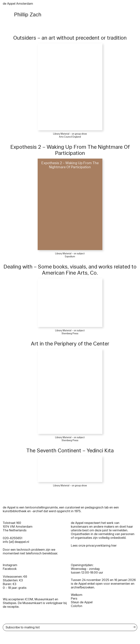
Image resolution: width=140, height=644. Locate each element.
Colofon (77, 606)
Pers (74, 599)
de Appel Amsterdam (18, 4)
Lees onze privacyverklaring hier (94, 546)
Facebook (10, 569)
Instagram (10, 565)
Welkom (77, 595)
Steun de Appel (82, 602)
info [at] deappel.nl (16, 542)
